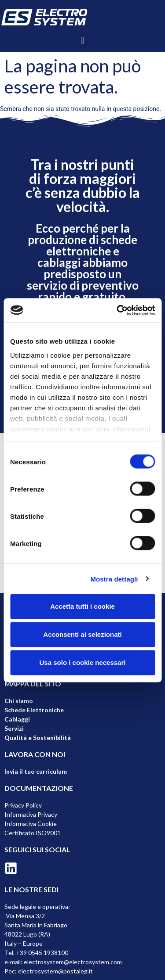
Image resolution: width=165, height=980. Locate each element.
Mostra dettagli (114, 579)
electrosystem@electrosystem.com (73, 962)
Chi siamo (19, 701)
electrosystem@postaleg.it (55, 971)
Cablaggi (17, 719)
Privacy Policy (23, 805)
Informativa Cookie (31, 824)
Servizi (14, 728)
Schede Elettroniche (34, 710)
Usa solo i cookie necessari (83, 662)
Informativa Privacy (31, 814)
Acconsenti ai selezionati (82, 634)
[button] (82, 40)
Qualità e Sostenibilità (38, 738)
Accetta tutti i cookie (82, 606)
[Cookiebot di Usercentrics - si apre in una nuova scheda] (117, 310)
